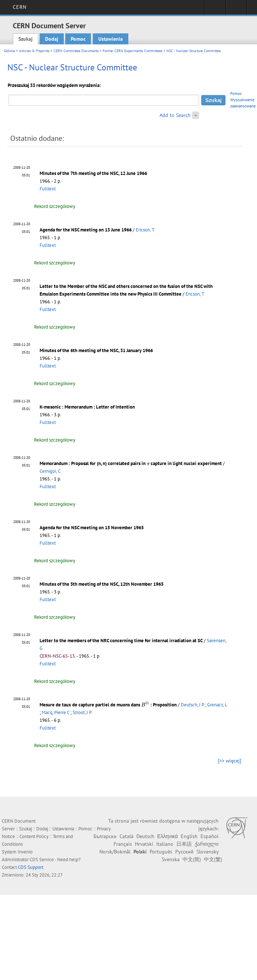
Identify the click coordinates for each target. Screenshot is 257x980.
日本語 (184, 844)
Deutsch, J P (192, 705)
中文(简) (192, 859)
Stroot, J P (82, 712)
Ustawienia (111, 39)
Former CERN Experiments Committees (133, 51)
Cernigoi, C (50, 471)
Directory (236, 10)
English (189, 836)
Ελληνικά (168, 836)
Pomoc (78, 39)
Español (210, 836)
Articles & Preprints (34, 51)
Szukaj (25, 39)
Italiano (165, 844)
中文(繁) (213, 859)
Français (123, 844)
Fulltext (48, 189)
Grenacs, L (217, 705)
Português (161, 852)
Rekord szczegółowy (55, 206)
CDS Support (31, 867)
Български (105, 836)
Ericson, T (145, 230)
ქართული (207, 844)
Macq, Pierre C (56, 712)
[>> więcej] (230, 761)
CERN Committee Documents (76, 51)
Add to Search (175, 115)
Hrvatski (144, 844)
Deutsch (145, 836)
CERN (20, 7)
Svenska (171, 859)
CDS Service (42, 860)
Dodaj (52, 39)
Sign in (215, 10)
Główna (9, 51)
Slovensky (208, 852)
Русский (184, 852)
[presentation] (148, 464)
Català (126, 836)
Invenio (25, 852)
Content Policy (34, 836)
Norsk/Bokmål (115, 852)
